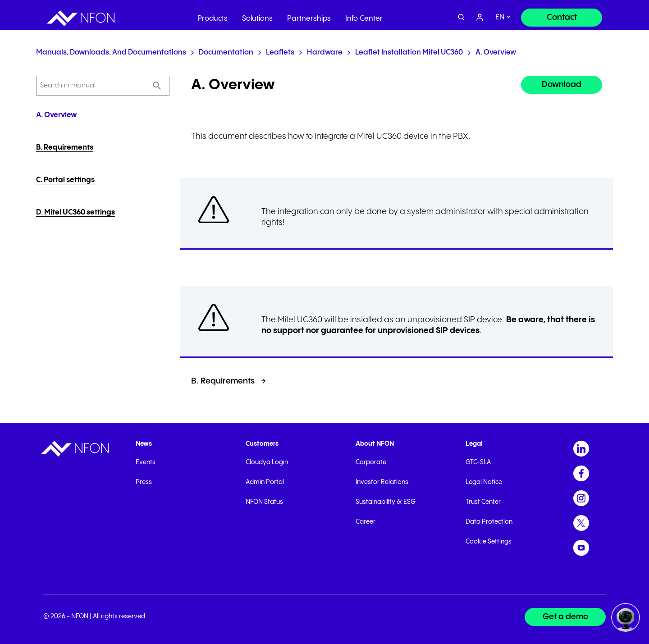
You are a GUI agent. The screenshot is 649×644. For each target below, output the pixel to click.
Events (146, 462)
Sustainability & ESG (386, 502)
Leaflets (280, 53)
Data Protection (489, 522)
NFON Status (264, 502)
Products (213, 16)
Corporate (371, 462)
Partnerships (309, 16)
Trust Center (483, 502)
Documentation (226, 53)
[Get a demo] (565, 617)
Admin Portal (265, 482)
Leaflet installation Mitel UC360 (409, 53)
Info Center (364, 16)
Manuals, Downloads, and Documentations (111, 53)
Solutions (257, 16)
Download (562, 84)
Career (366, 522)
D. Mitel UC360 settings (75, 212)
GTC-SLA (478, 462)
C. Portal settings (65, 180)
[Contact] (562, 14)
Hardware (325, 53)
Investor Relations (382, 482)
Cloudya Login (267, 462)
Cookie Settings (489, 542)
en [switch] (500, 15)
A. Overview (496, 53)
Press (144, 482)
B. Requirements (65, 148)
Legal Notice (484, 482)
